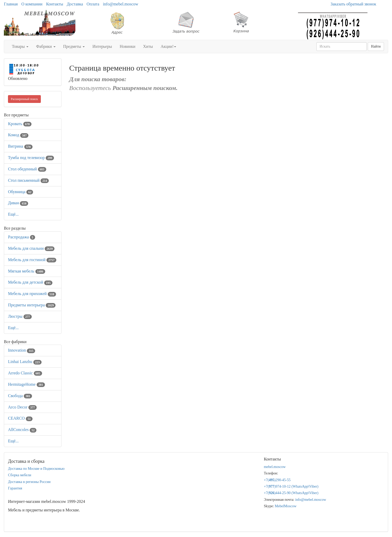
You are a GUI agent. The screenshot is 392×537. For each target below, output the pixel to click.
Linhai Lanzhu (25, 362)
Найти (376, 46)
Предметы (74, 46)
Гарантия (15, 488)
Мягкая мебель (27, 271)
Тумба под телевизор (31, 158)
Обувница (21, 192)
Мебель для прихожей (32, 294)
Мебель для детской (30, 282)
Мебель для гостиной (32, 260)
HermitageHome (26, 384)
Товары (20, 46)
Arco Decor (22, 407)
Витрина (20, 146)
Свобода (20, 396)
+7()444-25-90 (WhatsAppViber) (291, 493)
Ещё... (13, 214)
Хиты (148, 46)
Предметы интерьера (32, 305)
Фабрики (46, 46)
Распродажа (22, 237)
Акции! (168, 46)
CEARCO (20, 418)
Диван (18, 203)
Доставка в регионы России (29, 482)
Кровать (20, 124)
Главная (11, 4)
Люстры (20, 316)
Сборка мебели (20, 475)
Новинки (127, 46)
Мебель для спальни (31, 248)
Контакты (54, 4)
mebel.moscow (275, 467)
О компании (32, 4)
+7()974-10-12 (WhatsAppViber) (291, 486)
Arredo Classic (25, 373)
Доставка (75, 4)
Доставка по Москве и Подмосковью (36, 469)
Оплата (93, 4)
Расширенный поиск (24, 99)
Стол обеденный (27, 169)
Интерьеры (102, 46)
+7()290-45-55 (277, 480)
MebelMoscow (286, 506)
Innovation (22, 350)
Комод (18, 135)
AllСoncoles (22, 430)
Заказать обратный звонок (353, 4)
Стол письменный (28, 180)
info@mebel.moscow (120, 4)
